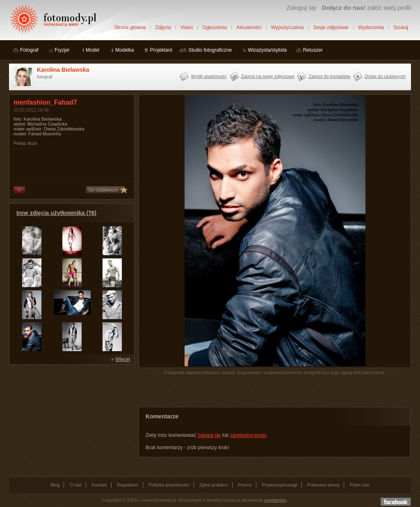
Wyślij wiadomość (209, 76)
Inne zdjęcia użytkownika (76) (56, 213)
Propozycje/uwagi (280, 485)
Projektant (161, 50)
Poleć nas (359, 485)
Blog (55, 485)
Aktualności (249, 27)
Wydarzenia (371, 27)
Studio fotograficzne (210, 50)
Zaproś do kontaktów (329, 76)
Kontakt (99, 485)
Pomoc (245, 485)
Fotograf (29, 50)
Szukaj (401, 27)
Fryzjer (62, 50)
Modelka (124, 50)
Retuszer (313, 50)
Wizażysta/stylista (268, 50)
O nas (76, 485)
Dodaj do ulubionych (385, 76)
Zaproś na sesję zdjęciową (268, 76)
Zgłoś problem (214, 485)
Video (187, 27)
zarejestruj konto (248, 435)
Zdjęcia (163, 27)
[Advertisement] (71, 420)
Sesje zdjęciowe (331, 27)
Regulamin (128, 485)
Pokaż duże (25, 143)
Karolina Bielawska (63, 70)
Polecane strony (323, 485)
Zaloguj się (301, 8)
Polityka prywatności (169, 485)
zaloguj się (209, 435)
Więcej (123, 359)
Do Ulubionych (103, 190)
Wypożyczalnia (288, 27)
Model (92, 50)
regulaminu (275, 500)
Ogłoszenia (215, 27)
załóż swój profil (366, 8)
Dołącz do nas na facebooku (396, 502)
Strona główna (130, 27)
